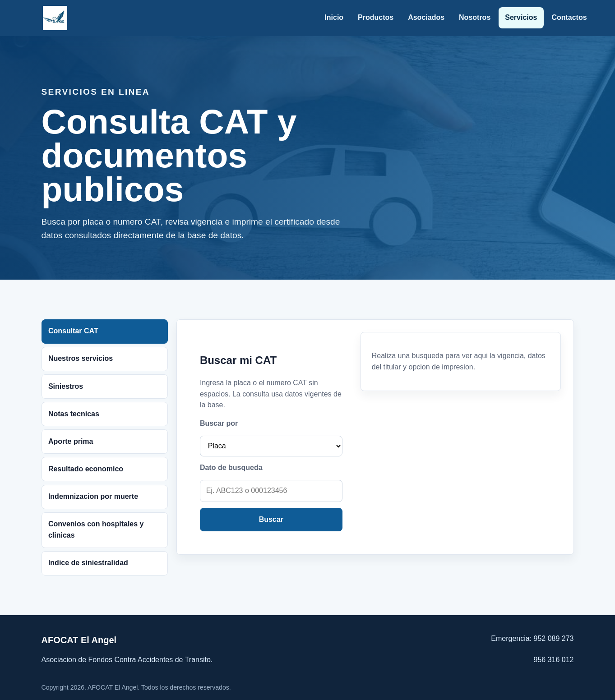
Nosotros (475, 17)
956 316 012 (554, 660)
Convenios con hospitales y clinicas (96, 530)
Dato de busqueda (231, 467)
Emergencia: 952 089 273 (532, 638)
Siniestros (66, 386)
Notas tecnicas (74, 414)
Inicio (334, 17)
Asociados (426, 17)
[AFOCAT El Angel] (55, 18)
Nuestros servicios (81, 358)
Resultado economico (86, 469)
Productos (376, 17)
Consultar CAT (73, 331)
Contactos (569, 17)
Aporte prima (71, 441)
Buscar (271, 519)
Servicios (521, 17)
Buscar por (219, 423)
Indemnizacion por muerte (93, 496)
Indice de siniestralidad (88, 563)
